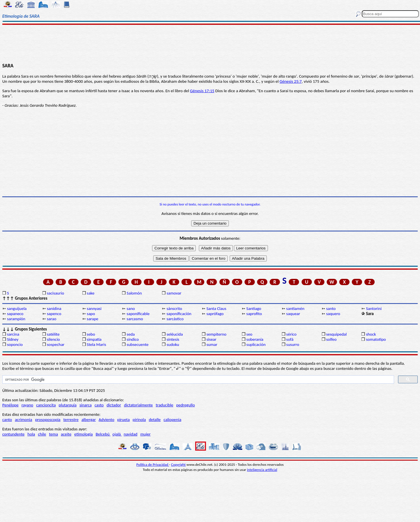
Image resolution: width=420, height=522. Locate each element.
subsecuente (138, 344)
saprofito (254, 314)
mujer (146, 434)
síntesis (173, 339)
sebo (91, 334)
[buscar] (198, 380)
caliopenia (172, 420)
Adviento (107, 420)
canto (7, 420)
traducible (164, 405)
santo (331, 309)
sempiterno (216, 334)
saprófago (215, 314)
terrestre (71, 420)
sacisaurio (55, 293)
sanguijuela (17, 309)
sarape (93, 319)
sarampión (16, 319)
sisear (211, 339)
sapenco (54, 314)
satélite (53, 334)
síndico (133, 339)
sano (131, 309)
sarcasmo (135, 319)
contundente (13, 434)
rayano (27, 405)
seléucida (175, 334)
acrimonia (24, 420)
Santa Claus (216, 309)
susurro (293, 344)
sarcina (13, 334)
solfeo (331, 339)
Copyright (178, 464)
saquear (293, 314)
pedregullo (185, 405)
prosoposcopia (48, 420)
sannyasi (94, 309)
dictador (114, 405)
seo (249, 334)
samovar (174, 293)
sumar (212, 344)
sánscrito (174, 309)
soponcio (15, 344)
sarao (52, 319)
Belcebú (103, 434)
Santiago (254, 309)
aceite (66, 434)
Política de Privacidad (153, 464)
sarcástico (175, 319)
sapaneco (15, 314)
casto (99, 405)
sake (91, 293)
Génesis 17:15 (202, 91)
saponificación (179, 314)
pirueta (124, 420)
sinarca (85, 405)
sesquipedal (336, 334)
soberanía (255, 339)
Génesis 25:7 (291, 81)
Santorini (374, 309)
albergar (88, 420)
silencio (53, 339)
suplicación (256, 344)
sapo (91, 314)
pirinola (139, 420)
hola (31, 434)
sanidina (54, 309)
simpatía (94, 339)
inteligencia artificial (262, 470)
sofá (290, 339)
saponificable (138, 314)
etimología (83, 434)
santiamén (295, 309)
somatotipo (376, 339)
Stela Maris (96, 344)
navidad (130, 434)
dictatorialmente (138, 405)
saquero (333, 314)
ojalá (117, 434)
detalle (155, 420)
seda (131, 334)
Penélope (10, 405)
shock (371, 334)
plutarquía (68, 405)
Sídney (13, 339)
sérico (291, 334)
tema (54, 434)
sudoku (173, 344)
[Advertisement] (210, 43)
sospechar (56, 344)
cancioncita (46, 405)
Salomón (134, 293)
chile (42, 434)
